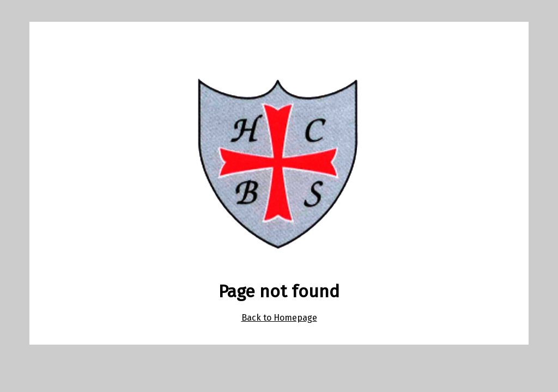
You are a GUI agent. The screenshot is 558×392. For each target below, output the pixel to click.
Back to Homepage (279, 318)
